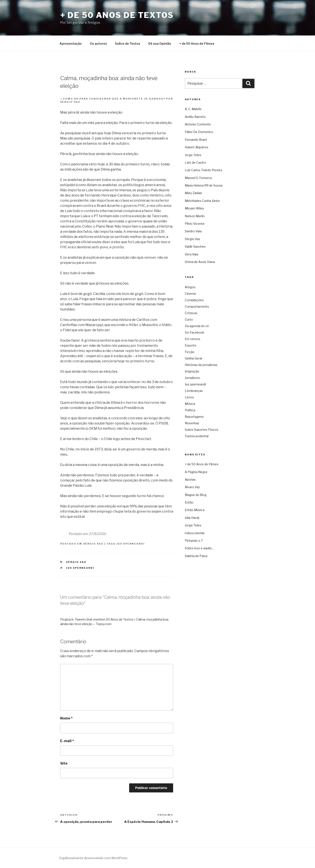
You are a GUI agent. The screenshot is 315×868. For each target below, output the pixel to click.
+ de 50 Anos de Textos (117, 15)
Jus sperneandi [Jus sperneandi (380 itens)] (195, 384)
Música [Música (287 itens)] (190, 404)
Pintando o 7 (194, 541)
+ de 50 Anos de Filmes (197, 44)
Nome (66, 718)
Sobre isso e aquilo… (199, 548)
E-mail (67, 741)
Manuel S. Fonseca (198, 178)
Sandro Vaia (193, 231)
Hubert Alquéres (197, 147)
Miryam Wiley (194, 208)
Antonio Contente (198, 124)
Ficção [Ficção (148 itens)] (190, 352)
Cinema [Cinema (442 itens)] (190, 294)
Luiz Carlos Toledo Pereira (203, 170)
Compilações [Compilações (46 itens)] (194, 300)
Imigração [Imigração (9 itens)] (192, 371)
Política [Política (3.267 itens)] (190, 410)
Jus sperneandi (131, 544)
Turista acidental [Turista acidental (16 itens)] (197, 436)
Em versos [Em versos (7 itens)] (193, 339)
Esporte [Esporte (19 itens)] (191, 345)
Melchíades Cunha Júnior (202, 201)
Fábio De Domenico (199, 132)
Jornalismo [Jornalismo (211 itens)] (192, 378)
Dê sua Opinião (160, 44)
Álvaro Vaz (192, 487)
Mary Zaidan (193, 193)
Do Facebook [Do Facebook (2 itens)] (194, 332)
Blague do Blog (196, 495)
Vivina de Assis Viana (200, 262)
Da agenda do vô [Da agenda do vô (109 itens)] (197, 326)
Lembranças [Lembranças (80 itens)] (194, 391)
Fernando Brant (196, 140)
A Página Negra (196, 472)
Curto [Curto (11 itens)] (189, 319)
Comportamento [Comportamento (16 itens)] (197, 306)
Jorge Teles (193, 155)
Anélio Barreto (195, 117)
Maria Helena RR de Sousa (204, 185)
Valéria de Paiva (196, 556)
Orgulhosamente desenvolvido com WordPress (93, 858)
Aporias (190, 479)
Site (64, 763)
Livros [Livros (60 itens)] (189, 397)
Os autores (98, 44)
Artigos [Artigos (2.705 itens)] (190, 287)
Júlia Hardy (192, 518)
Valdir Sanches (195, 246)
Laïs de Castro (195, 162)
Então (189, 502)
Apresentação (71, 44)
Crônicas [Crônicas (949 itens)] (191, 313)
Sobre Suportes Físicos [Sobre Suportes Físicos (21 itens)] (202, 430)
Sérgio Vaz (93, 544)
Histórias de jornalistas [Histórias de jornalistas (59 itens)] (201, 365)
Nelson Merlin (195, 216)
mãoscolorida (195, 533)
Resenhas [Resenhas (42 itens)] (192, 423)
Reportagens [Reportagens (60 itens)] (194, 417)
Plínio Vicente (195, 224)
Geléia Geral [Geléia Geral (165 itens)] (193, 358)
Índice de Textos (128, 44)
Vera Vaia (191, 254)
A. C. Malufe (193, 109)
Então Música (195, 510)
